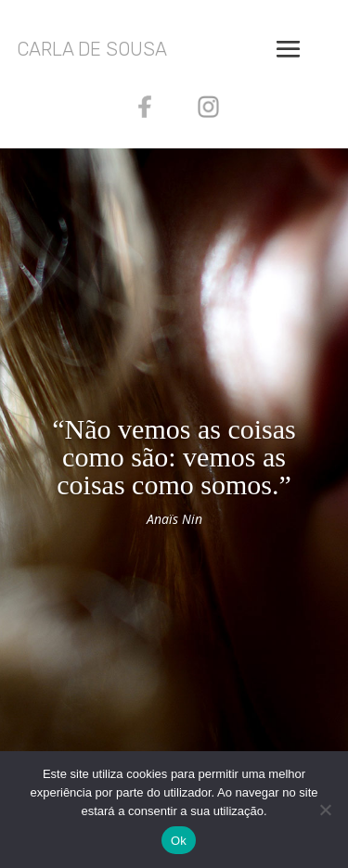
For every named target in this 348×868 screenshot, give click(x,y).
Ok (179, 841)
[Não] (325, 810)
